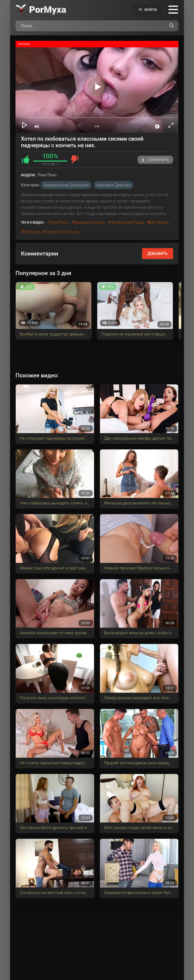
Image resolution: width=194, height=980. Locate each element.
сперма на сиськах (62, 232)
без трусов (159, 222)
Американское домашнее (66, 185)
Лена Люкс (59, 222)
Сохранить (155, 160)
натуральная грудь (127, 222)
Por (48, 10)
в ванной (31, 232)
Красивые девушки (114, 185)
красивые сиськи (90, 222)
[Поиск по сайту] (172, 26)
